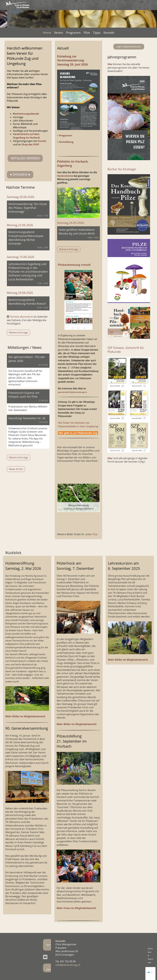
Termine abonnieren (21, 317)
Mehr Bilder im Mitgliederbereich (25, 716)
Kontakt (109, 33)
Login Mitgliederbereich (129, 47)
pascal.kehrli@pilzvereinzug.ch (72, 392)
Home (47, 33)
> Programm (65, 135)
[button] (28, 210)
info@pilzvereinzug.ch (68, 965)
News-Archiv (16, 469)
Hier (110, 458)
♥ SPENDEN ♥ (20, 174)
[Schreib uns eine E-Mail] (45, 957)
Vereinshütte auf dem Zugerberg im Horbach (26, 136)
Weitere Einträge (18, 333)
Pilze (87, 33)
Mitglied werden (25, 158)
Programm (73, 33)
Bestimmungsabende (26, 114)
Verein (59, 33)
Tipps (97, 33)
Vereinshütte (65, 176)
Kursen (42, 141)
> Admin (50, 968)
